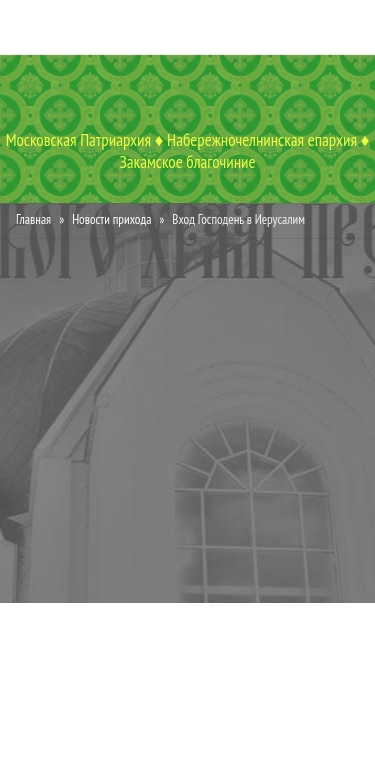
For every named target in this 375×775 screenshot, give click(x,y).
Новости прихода (111, 219)
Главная (33, 219)
